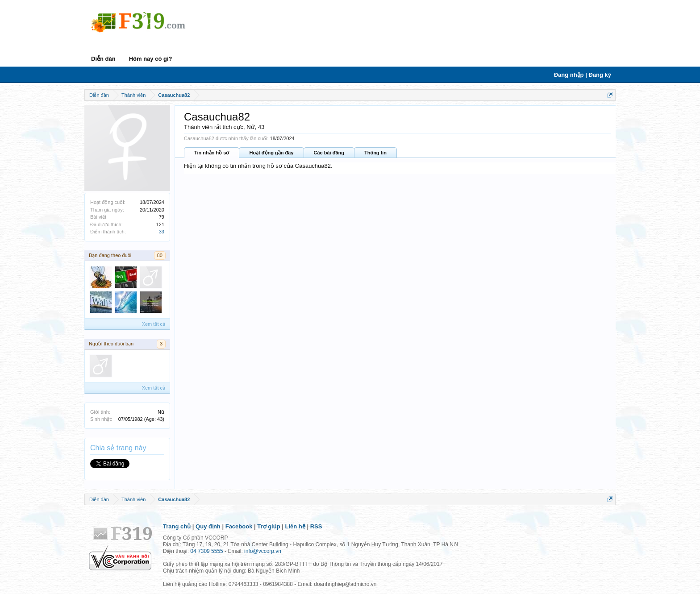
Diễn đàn (103, 59)
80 (160, 255)
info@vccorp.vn (263, 551)
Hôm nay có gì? (151, 59)
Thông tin (375, 153)
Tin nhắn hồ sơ (212, 153)
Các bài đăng (329, 153)
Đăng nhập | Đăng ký (583, 75)
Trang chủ (177, 526)
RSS (316, 526)
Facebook (239, 526)
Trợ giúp (269, 526)
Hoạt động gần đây (271, 153)
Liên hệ (295, 526)
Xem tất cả (154, 324)
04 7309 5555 (206, 551)
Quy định (208, 526)
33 (162, 232)
